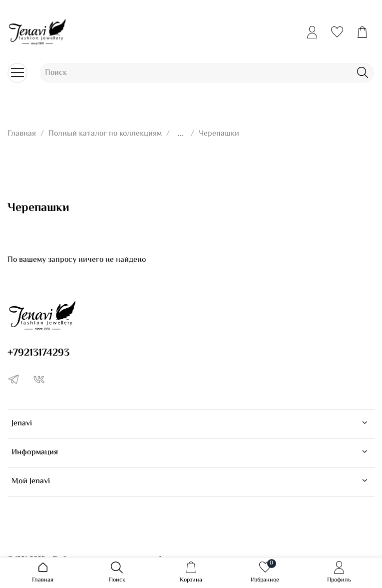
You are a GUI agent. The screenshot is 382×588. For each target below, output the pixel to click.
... (180, 134)
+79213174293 (38, 353)
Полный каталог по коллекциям (105, 134)
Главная (22, 134)
